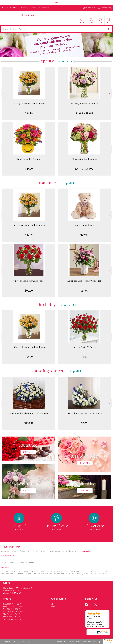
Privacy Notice (74, 642)
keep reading (85, 551)
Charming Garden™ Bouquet (84, 104)
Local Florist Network (90, 642)
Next (110, 93)
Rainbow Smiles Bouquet (29, 159)
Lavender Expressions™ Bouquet (84, 281)
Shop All (65, 61)
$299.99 (29, 423)
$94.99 (29, 113)
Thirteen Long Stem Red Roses (29, 281)
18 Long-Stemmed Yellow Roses (29, 104)
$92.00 (29, 291)
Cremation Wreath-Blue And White (84, 413)
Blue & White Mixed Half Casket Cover (29, 413)
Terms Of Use (61, 642)
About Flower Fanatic (11, 547)
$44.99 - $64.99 (84, 169)
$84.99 (84, 291)
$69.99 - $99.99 (84, 113)
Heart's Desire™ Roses (84, 347)
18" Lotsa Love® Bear (84, 225)
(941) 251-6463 (11, 8)
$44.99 (29, 169)
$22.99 (84, 235)
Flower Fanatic (28, 15)
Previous (3, 93)
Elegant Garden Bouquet (84, 159)
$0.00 (84, 357)
